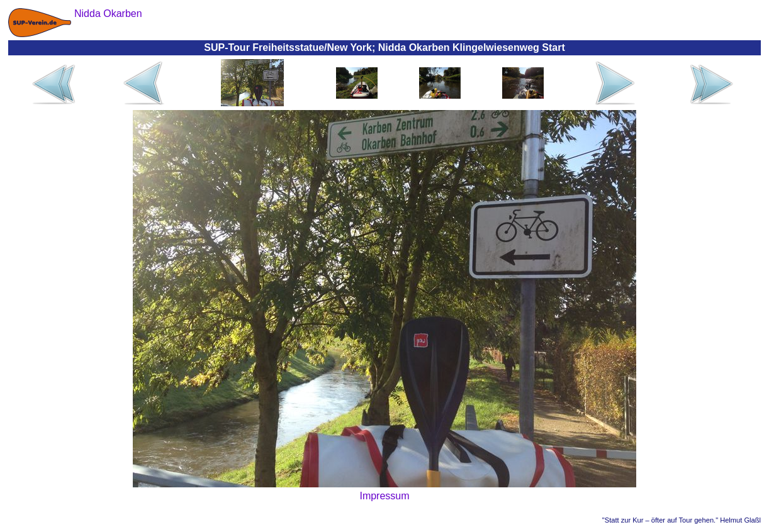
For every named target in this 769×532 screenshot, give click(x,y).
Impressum (384, 496)
